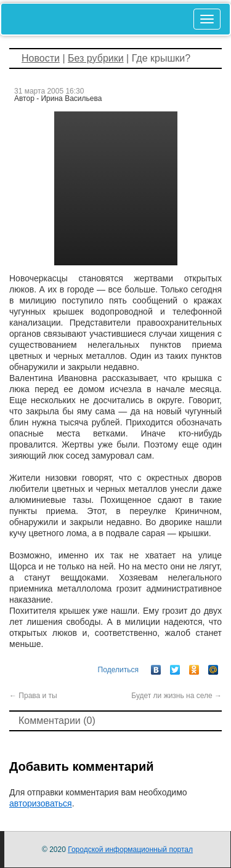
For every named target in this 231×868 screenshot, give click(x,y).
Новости (41, 58)
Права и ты (33, 696)
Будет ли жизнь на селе (176, 696)
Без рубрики (96, 58)
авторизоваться (41, 803)
